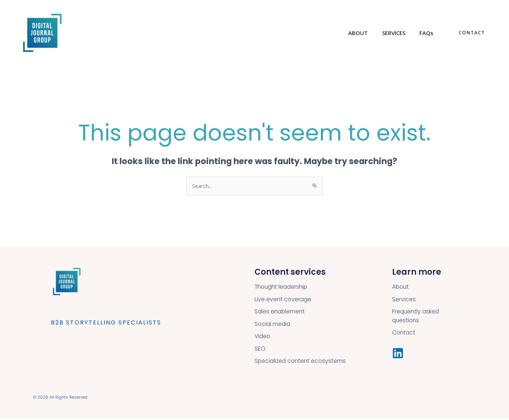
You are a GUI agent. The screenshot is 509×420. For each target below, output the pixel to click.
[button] (472, 33)
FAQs (428, 33)
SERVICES (398, 33)
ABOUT (366, 33)
